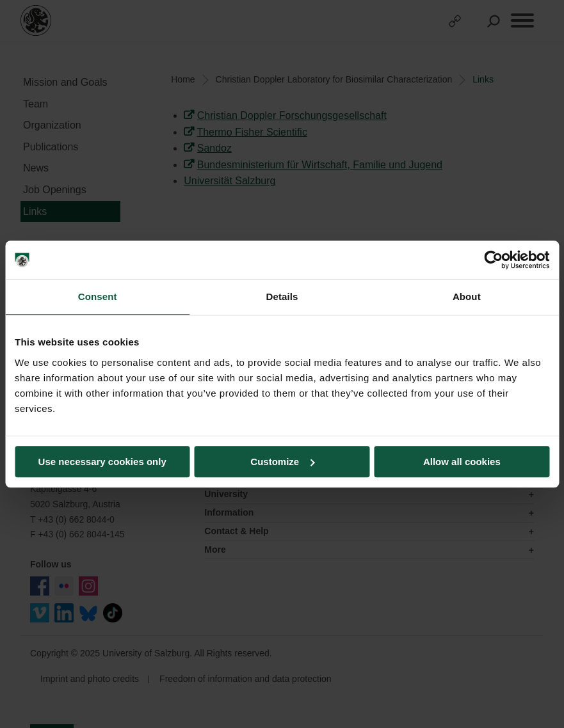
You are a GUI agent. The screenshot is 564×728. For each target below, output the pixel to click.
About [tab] (467, 297)
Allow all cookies (462, 462)
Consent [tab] (98, 297)
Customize (282, 462)
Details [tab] (282, 297)
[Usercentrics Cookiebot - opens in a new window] (493, 260)
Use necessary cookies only (102, 462)
